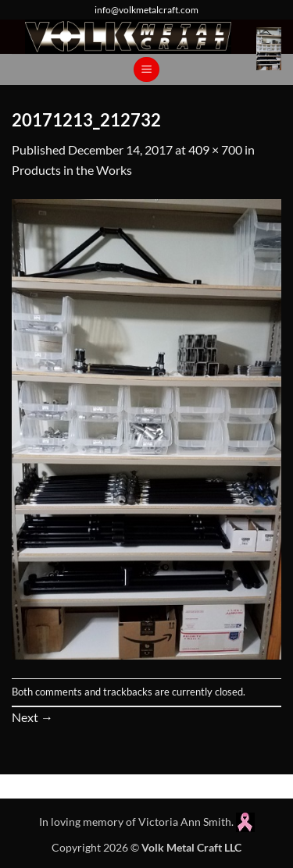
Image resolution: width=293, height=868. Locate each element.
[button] (269, 49)
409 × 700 (215, 149)
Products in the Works (72, 170)
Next (32, 717)
